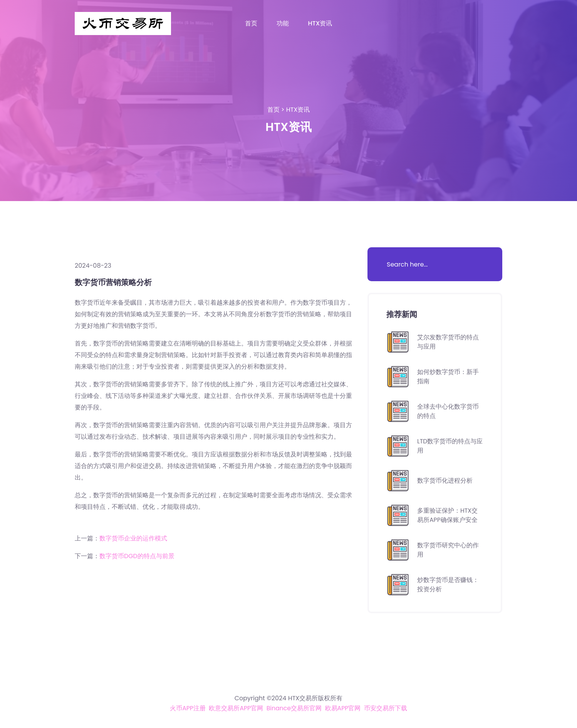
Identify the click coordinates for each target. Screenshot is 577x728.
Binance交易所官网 (294, 708)
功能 (283, 23)
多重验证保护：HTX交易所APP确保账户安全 (448, 515)
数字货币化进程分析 (445, 481)
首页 (251, 23)
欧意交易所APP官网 (236, 708)
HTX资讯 (320, 23)
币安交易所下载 (386, 708)
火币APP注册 (187, 708)
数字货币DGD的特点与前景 (137, 556)
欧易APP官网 (343, 708)
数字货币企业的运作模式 (133, 538)
